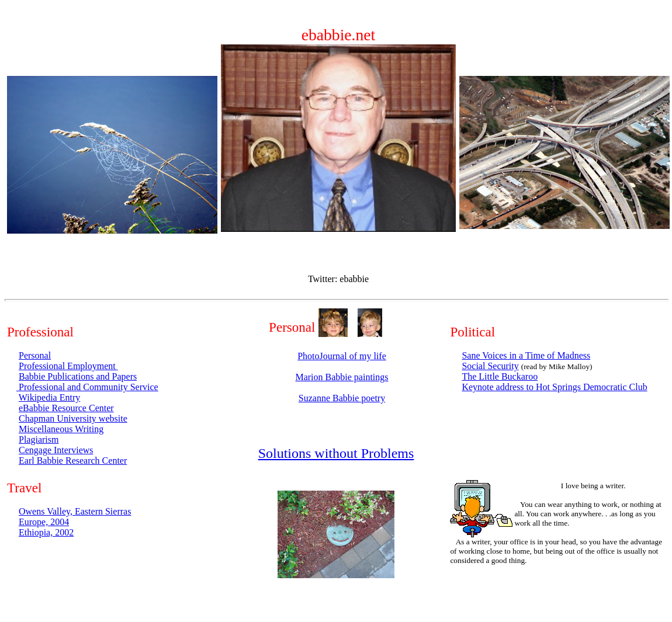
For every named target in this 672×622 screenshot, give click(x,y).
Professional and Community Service (87, 387)
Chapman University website (73, 418)
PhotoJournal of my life (342, 356)
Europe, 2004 (44, 522)
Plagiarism (39, 439)
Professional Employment (68, 366)
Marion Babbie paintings (342, 377)
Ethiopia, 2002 (46, 532)
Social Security (490, 366)
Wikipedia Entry (50, 397)
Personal (35, 355)
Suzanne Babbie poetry (342, 398)
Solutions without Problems (336, 453)
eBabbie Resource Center (66, 408)
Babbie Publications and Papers (78, 376)
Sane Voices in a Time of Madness (526, 355)
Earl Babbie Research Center (73, 461)
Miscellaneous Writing (61, 429)
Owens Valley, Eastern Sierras (75, 511)
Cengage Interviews (56, 450)
